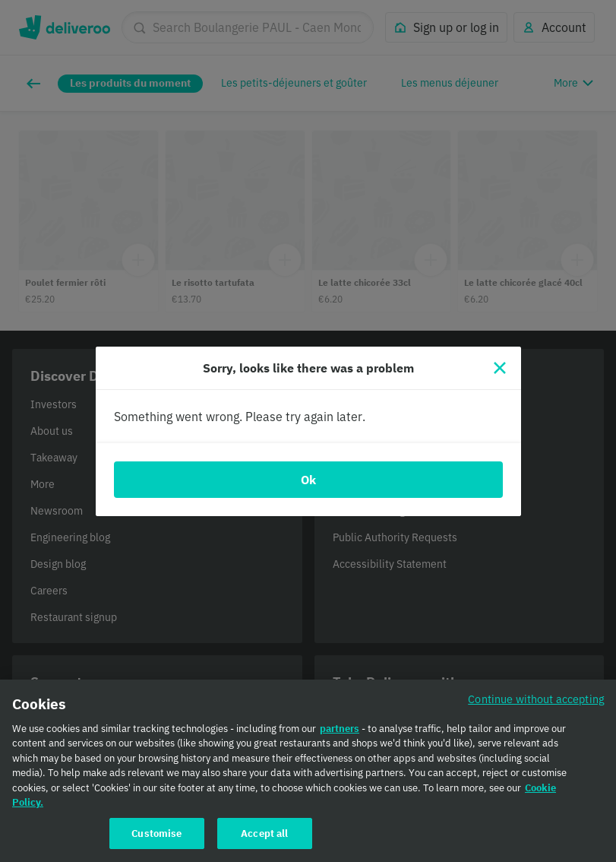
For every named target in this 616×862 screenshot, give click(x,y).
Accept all (264, 843)
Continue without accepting (536, 708)
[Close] (500, 368)
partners (340, 738)
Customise (156, 843)
